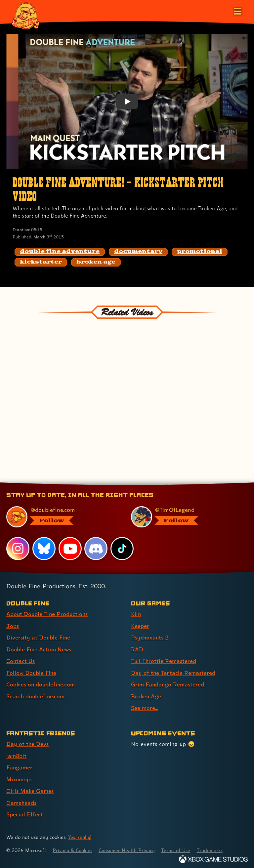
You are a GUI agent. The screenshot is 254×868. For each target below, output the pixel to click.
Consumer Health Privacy (129, 847)
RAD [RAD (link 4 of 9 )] (137, 649)
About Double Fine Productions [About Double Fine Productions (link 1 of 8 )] (48, 614)
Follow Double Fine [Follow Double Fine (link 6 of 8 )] (32, 672)
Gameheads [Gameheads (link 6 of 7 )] (22, 800)
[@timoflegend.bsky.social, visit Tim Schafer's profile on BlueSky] (185, 517)
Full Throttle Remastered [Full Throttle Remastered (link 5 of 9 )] (164, 660)
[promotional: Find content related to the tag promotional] (200, 252)
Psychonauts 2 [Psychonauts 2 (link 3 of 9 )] (150, 637)
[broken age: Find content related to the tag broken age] (96, 262)
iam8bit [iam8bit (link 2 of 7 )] (17, 754)
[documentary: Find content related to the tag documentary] (138, 252)
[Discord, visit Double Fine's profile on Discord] (96, 549)
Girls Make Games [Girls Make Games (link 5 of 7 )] (30, 788)
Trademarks (214, 847)
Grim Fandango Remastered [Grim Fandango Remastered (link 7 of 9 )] (168, 683)
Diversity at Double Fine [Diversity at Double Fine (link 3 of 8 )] (39, 637)
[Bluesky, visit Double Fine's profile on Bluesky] (44, 549)
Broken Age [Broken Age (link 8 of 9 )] (146, 695)
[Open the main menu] (237, 11)
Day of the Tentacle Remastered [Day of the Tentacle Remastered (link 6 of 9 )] (174, 672)
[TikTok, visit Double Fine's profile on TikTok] (122, 549)
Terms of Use (179, 847)
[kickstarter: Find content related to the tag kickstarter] (41, 262)
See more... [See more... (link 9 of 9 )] (145, 706)
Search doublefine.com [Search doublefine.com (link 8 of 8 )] (36, 695)
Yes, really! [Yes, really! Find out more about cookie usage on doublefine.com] (80, 834)
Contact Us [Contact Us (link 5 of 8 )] (21, 660)
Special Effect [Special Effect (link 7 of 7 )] (25, 812)
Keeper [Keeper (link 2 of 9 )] (140, 625)
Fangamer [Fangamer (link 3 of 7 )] (20, 765)
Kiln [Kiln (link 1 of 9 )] (136, 614)
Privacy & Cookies (73, 847)
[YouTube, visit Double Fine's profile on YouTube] (70, 549)
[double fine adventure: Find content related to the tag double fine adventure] (60, 252)
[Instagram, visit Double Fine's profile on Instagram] (18, 549)
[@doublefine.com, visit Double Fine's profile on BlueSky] (61, 517)
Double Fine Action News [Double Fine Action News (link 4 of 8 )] (39, 649)
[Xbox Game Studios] (213, 856)
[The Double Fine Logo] (25, 16)
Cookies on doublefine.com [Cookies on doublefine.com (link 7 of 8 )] (41, 683)
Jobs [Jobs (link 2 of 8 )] (13, 625)
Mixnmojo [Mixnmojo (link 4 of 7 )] (20, 777)
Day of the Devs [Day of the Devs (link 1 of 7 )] (28, 742)
